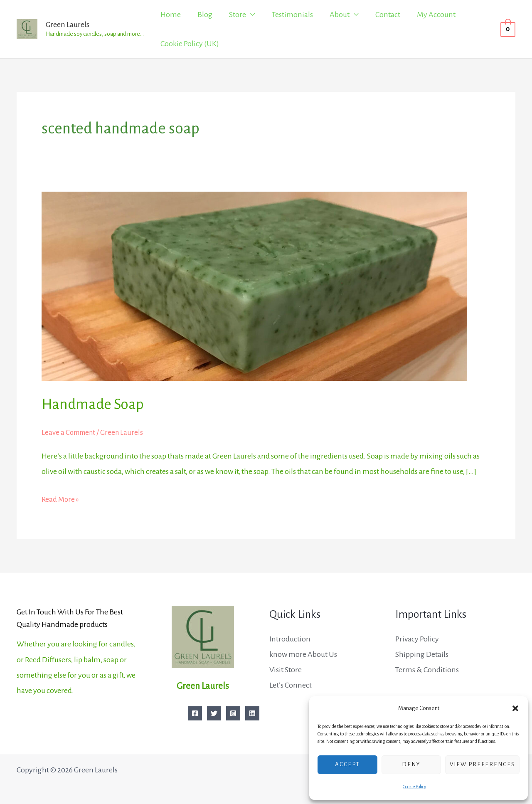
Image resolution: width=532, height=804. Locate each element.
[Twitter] (214, 713)
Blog (205, 15)
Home (171, 15)
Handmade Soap (96, 404)
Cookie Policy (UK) (190, 44)
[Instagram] (233, 713)
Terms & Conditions (427, 670)
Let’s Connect (291, 685)
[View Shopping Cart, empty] (508, 29)
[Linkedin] (252, 713)
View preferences (482, 764)
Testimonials (292, 15)
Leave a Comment (70, 432)
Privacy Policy (417, 639)
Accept (347, 764)
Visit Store (286, 670)
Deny (411, 764)
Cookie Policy (414, 787)
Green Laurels (68, 25)
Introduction (290, 639)
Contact (388, 15)
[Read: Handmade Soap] (254, 286)
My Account (436, 15)
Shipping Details (422, 654)
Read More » (61, 498)
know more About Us (303, 654)
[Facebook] (195, 713)
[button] (515, 708)
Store (238, 15)
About (340, 15)
